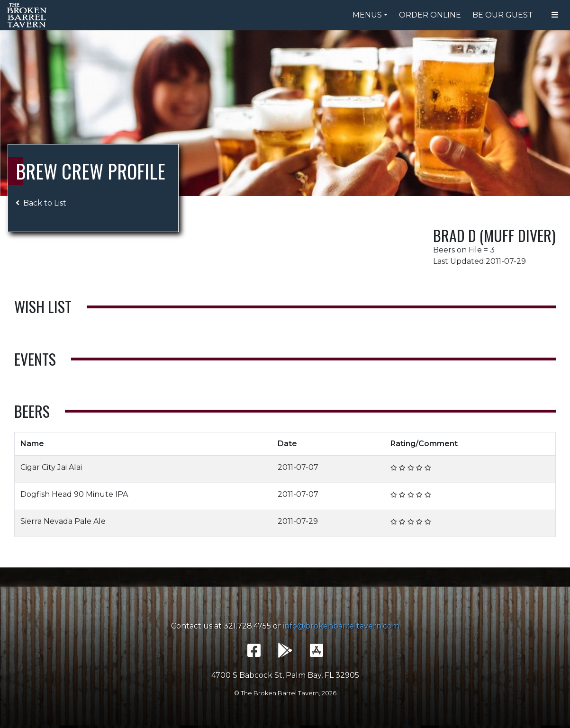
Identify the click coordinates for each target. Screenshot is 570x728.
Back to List (41, 203)
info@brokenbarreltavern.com (341, 626)
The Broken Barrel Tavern (28, 15)
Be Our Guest (503, 15)
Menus (367, 15)
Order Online (430, 15)
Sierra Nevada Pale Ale (63, 521)
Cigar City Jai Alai (51, 467)
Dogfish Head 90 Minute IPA (74, 494)
